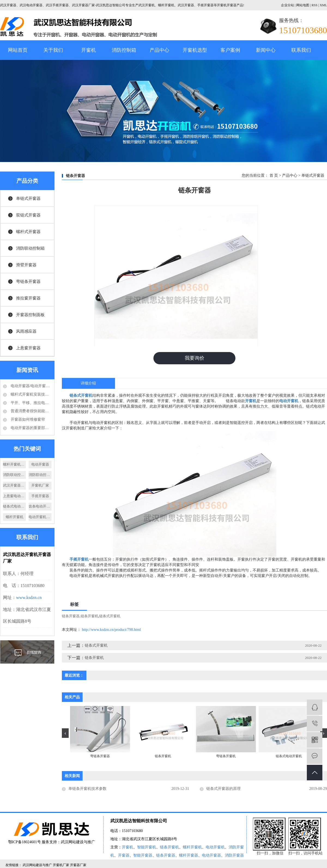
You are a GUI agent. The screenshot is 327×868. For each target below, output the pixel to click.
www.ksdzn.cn (29, 597)
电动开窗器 (40, 464)
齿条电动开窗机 (40, 506)
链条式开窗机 (110, 616)
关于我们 (53, 50)
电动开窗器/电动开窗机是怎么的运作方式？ (31, 386)
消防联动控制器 (40, 475)
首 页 (274, 175)
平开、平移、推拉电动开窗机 (31, 403)
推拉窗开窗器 (28, 298)
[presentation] (65, 733)
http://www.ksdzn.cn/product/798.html (111, 630)
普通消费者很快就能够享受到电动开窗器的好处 (31, 411)
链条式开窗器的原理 (223, 789)
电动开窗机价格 (40, 517)
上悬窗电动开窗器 (14, 496)
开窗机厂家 (40, 485)
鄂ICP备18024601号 (25, 842)
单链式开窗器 (28, 198)
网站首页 (18, 50)
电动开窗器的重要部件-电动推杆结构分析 (31, 428)
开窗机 (89, 50)
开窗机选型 (195, 50)
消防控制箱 (124, 50)
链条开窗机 (90, 616)
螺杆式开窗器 (28, 232)
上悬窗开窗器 (28, 348)
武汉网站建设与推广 (78, 842)
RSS (315, 5)
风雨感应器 (26, 331)
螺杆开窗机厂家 (14, 464)
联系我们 (301, 50)
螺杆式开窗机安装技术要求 (31, 394)
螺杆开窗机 (15, 517)
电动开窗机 (215, 847)
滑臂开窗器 (26, 265)
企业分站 (287, 5)
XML (323, 5)
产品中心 (159, 50)
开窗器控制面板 (30, 315)
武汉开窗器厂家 (14, 485)
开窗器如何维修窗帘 (27, 419)
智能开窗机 (147, 847)
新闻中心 (266, 50)
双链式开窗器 (28, 215)
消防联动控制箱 (30, 248)
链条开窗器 (71, 616)
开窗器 (124, 855)
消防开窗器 (234, 855)
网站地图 (303, 5)
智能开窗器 (143, 855)
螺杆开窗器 (189, 855)
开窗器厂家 (78, 865)
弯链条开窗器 (28, 282)
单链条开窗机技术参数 (87, 789)
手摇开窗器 (40, 496)
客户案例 (230, 50)
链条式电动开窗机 (14, 506)
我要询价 (195, 358)
